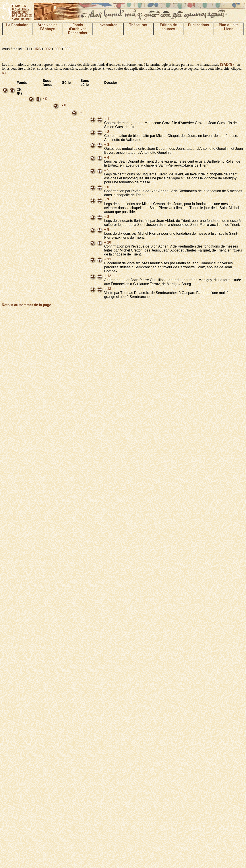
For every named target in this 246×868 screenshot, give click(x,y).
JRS (37, 49)
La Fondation (17, 25)
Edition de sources (168, 27)
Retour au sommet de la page (26, 305)
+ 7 (107, 200)
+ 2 (107, 132)
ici (4, 72)
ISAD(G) (227, 64)
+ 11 (108, 259)
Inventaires (108, 25)
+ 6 (107, 187)
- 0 (64, 105)
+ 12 (108, 276)
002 (48, 49)
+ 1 (107, 119)
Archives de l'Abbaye (47, 27)
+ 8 (107, 217)
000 (58, 49)
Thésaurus (138, 25)
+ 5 (107, 170)
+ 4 (107, 157)
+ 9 (107, 229)
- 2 (45, 98)
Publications (199, 25)
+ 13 (108, 289)
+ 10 (108, 242)
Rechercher (78, 33)
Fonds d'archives (78, 27)
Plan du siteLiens (229, 27)
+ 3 (107, 145)
